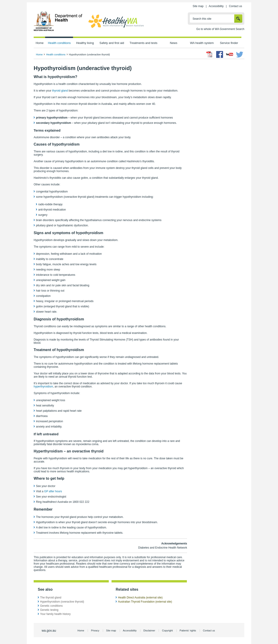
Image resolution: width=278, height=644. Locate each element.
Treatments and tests (143, 43)
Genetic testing (49, 610)
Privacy (95, 630)
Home (40, 43)
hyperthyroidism (43, 387)
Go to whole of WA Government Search (220, 29)
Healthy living (85, 43)
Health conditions (59, 43)
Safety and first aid (112, 43)
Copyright (167, 630)
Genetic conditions (51, 606)
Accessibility (216, 6)
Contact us (236, 6)
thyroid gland (60, 91)
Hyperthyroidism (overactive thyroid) (62, 602)
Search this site (202, 19)
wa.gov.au (49, 630)
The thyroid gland (51, 598)
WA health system (202, 43)
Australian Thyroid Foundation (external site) (145, 602)
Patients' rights (188, 630)
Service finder (229, 43)
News (174, 43)
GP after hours (53, 491)
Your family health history (55, 614)
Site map (198, 6)
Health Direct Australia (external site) (140, 598)
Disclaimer (149, 630)
